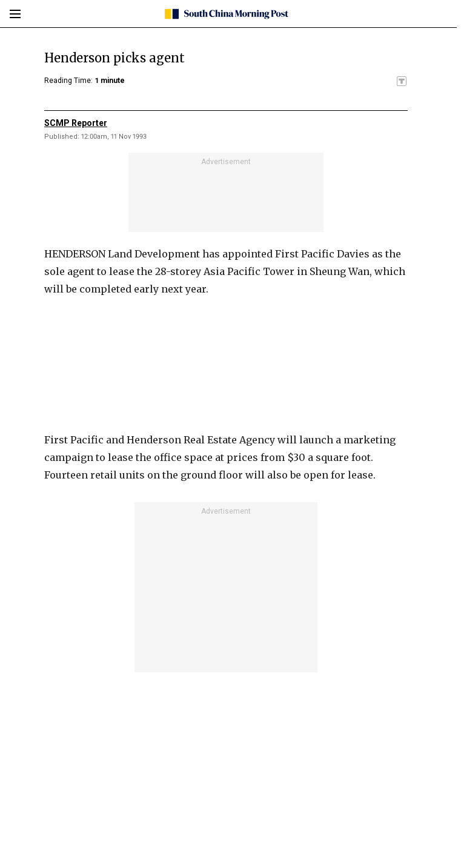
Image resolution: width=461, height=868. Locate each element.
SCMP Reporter (76, 123)
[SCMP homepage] (226, 14)
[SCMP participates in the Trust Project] (402, 81)
